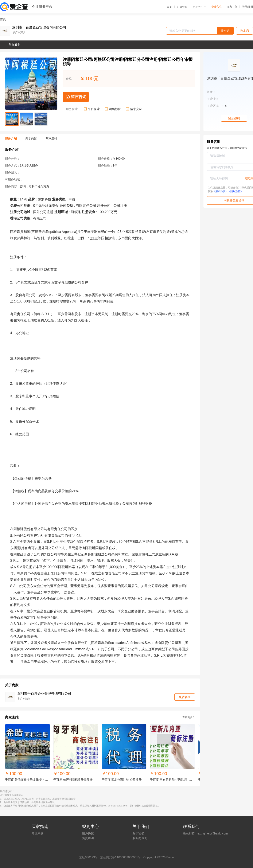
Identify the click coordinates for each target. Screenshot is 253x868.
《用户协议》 (220, 191)
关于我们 (138, 833)
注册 (250, 7)
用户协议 (88, 833)
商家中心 (232, 7)
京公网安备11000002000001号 (120, 857)
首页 (169, 7)
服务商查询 (140, 838)
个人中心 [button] (199, 7)
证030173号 (90, 857)
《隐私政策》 (236, 191)
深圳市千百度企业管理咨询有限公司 (39, 27)
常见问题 (38, 833)
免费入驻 (217, 7)
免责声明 (88, 838)
